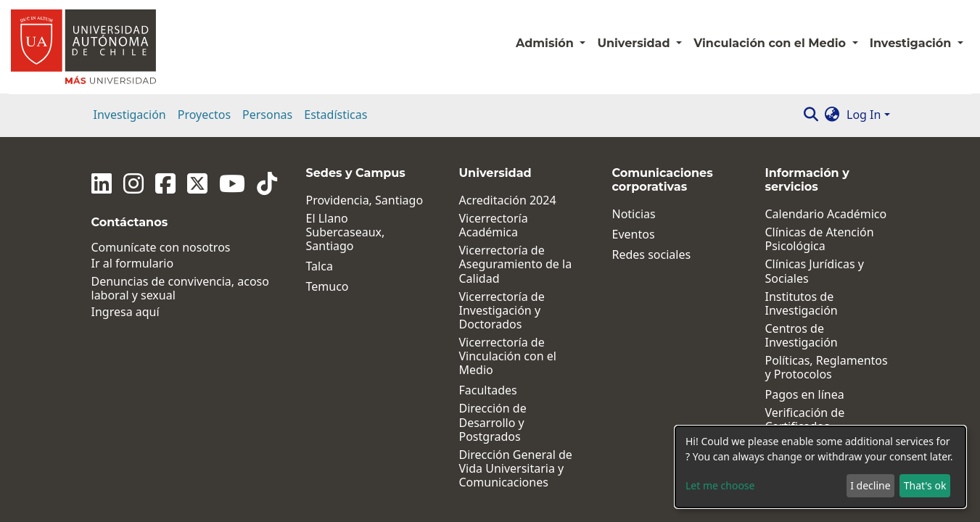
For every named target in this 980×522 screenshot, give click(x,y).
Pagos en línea (805, 395)
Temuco (328, 287)
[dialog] (820, 467)
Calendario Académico (826, 214)
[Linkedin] (102, 183)
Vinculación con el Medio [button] (771, 43)
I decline (870, 485)
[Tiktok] (267, 183)
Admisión (546, 43)
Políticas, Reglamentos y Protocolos (827, 368)
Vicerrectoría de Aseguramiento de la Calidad (516, 265)
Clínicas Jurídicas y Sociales (815, 271)
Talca (320, 266)
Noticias (634, 214)
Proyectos (204, 115)
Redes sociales (652, 255)
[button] (832, 115)
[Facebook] (165, 183)
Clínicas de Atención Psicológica (820, 239)
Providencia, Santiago (365, 200)
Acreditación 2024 (508, 200)
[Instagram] (133, 183)
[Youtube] (232, 183)
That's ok (925, 485)
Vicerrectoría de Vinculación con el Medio (508, 357)
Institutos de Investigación (802, 304)
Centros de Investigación (802, 336)
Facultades (488, 390)
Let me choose (720, 485)
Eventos (634, 235)
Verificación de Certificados (805, 420)
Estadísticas (335, 115)
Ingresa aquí (125, 312)
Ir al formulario (133, 264)
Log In (864, 115)
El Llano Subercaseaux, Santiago (346, 233)
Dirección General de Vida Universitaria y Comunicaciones (516, 469)
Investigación (130, 115)
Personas (267, 115)
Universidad (635, 43)
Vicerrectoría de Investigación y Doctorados (502, 311)
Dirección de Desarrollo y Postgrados (493, 423)
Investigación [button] (912, 43)
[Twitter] (197, 183)
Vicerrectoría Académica (494, 225)
